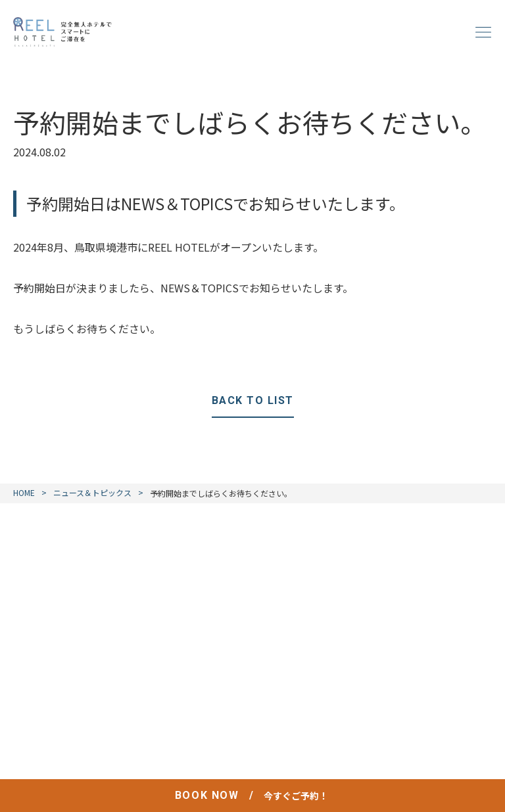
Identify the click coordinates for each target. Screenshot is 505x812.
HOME (24, 493)
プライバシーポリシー (199, 730)
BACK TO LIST (253, 400)
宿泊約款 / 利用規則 (313, 730)
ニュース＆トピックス (92, 493)
